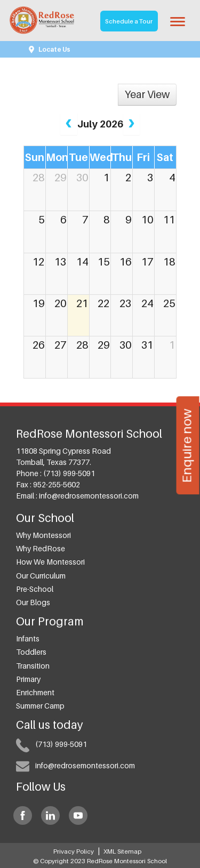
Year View (147, 94)
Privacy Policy (74, 851)
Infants (28, 638)
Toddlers (31, 652)
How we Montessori (50, 562)
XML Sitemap (122, 851)
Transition (33, 666)
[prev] (69, 124)
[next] (131, 124)
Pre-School (35, 589)
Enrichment (35, 692)
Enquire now (186, 445)
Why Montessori (43, 535)
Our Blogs (33, 602)
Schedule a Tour (129, 21)
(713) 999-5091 (69, 473)
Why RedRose (41, 548)
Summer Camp (40, 706)
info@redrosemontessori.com (89, 496)
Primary (28, 679)
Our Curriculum (41, 576)
